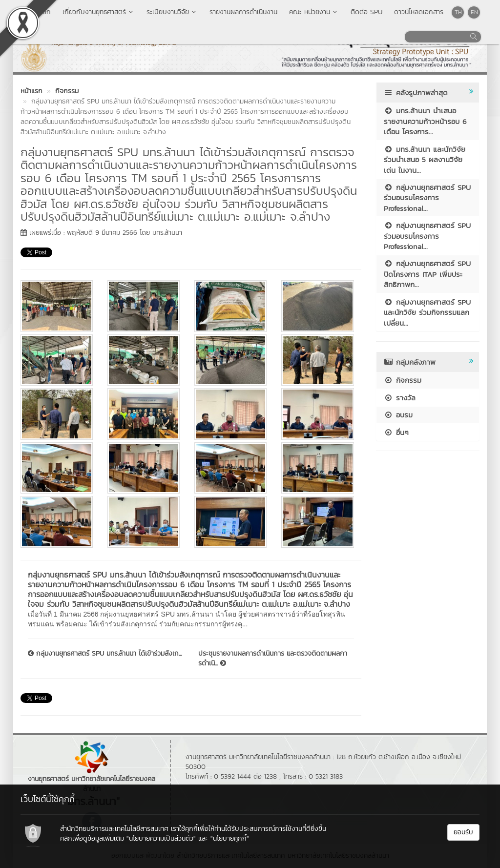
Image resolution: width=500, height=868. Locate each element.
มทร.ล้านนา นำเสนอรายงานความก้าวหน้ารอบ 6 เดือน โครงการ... (425, 121)
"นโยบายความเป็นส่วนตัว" (161, 838)
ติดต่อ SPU (366, 12)
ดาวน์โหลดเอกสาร (419, 12)
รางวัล (400, 398)
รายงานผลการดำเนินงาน (243, 12)
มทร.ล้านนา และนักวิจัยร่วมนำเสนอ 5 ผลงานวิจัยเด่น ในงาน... (425, 160)
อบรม (398, 415)
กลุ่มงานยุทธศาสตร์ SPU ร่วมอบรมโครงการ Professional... (427, 198)
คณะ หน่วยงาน (314, 12)
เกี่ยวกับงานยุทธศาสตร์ (99, 12)
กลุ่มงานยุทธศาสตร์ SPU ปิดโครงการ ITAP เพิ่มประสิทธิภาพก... (427, 274)
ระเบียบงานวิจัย (172, 12)
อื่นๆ (396, 432)
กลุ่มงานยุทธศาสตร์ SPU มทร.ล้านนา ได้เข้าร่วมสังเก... (105, 654)
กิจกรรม (403, 380)
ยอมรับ (463, 832)
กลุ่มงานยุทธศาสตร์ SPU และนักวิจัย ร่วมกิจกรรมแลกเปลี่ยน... (427, 312)
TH (458, 12)
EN (474, 12)
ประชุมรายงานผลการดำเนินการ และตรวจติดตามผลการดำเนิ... (273, 659)
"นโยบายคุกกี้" (230, 838)
